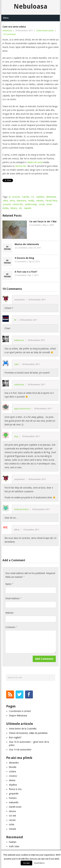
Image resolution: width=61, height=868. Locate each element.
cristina (12, 771)
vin (20, 208)
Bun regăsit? (15, 737)
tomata (12, 829)
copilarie (40, 197)
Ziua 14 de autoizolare (20, 750)
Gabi (16, 364)
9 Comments (20, 262)
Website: (10, 613)
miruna (12, 811)
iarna (12, 201)
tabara (14, 208)
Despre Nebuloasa (18, 716)
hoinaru (13, 798)
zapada (27, 208)
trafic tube (14, 846)
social (42, 204)
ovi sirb (13, 816)
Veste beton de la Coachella (23, 729)
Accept (26, 863)
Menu (6, 18)
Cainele (25, 197)
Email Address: (13, 598)
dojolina (13, 785)
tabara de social (35, 162)
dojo (16, 436)
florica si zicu (15, 789)
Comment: (11, 627)
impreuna (21, 201)
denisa (12, 780)
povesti (7, 204)
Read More (39, 863)
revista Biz (18, 204)
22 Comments (21, 248)
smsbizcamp (31, 204)
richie (12, 824)
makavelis (14, 802)
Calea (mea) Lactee (45, 31)
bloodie (13, 767)
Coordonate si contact (20, 711)
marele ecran (15, 807)
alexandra (14, 763)
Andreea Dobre (21, 509)
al (9, 197)
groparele (14, 794)
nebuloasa (7, 31)
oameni (40, 201)
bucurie (16, 197)
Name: (9, 584)
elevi (5, 201)
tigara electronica (22, 409)
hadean (13, 842)
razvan (12, 820)
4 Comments (35, 225)
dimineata (51, 197)
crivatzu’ (13, 776)
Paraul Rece (51, 201)
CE (32, 197)
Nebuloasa (30, 6)
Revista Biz (21, 166)
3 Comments (20, 275)
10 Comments (9, 34)
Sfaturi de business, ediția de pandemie (28, 733)
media (31, 201)
